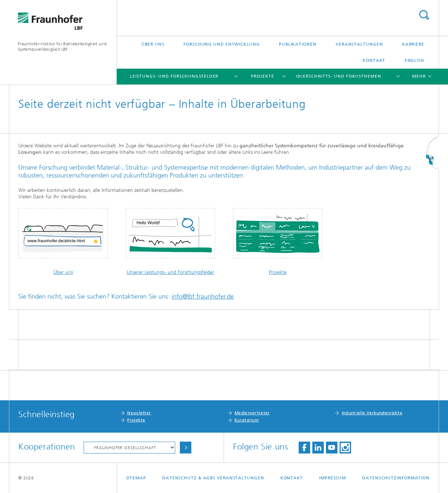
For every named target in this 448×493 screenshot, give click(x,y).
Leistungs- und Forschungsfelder (174, 76)
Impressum (333, 478)
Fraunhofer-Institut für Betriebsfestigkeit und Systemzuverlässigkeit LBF (62, 47)
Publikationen (298, 44)
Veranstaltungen (359, 44)
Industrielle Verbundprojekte (372, 413)
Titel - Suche (424, 15)
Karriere (413, 44)
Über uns (153, 44)
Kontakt (374, 60)
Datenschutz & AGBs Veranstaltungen (213, 478)
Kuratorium (247, 420)
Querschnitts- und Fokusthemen (339, 76)
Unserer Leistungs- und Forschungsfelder (171, 272)
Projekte (262, 76)
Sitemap (136, 478)
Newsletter (139, 413)
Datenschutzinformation (396, 478)
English (414, 60)
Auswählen (186, 448)
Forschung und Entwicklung (222, 44)
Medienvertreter (252, 413)
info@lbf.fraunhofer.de (203, 296)
